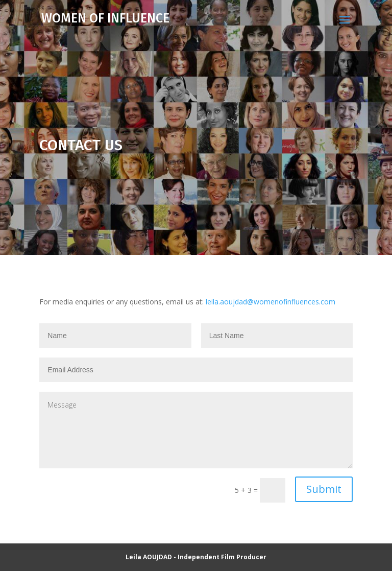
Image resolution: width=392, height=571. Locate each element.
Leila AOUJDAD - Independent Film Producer (196, 557)
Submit (324, 489)
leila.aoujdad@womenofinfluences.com (271, 302)
